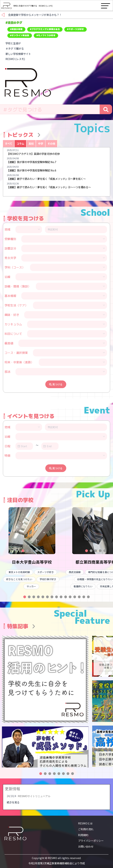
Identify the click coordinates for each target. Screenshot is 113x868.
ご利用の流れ (86, 829)
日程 (7, 446)
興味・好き (12, 315)
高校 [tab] (31, 143)
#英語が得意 (16, 29)
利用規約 (83, 835)
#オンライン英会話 (20, 35)
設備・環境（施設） (18, 286)
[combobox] (50, 109)
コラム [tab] (20, 143)
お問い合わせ (86, 846)
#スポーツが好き (75, 29)
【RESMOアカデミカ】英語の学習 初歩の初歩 (33, 154)
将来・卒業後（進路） (19, 362)
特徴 (7, 456)
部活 (7, 372)
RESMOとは (85, 823)
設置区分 (10, 248)
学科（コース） (15, 267)
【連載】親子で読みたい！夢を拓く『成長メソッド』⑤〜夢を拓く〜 (46, 179)
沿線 (7, 277)
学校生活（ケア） (16, 305)
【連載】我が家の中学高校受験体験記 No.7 (31, 162)
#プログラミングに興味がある (45, 29)
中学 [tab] (41, 143)
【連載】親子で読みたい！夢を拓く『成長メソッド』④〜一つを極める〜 (49, 187)
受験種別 (10, 239)
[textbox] (50, 109)
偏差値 (9, 343)
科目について (13, 334)
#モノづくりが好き (46, 35)
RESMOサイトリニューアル (34, 796)
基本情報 (10, 296)
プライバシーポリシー (91, 841)
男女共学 (10, 258)
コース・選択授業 (16, 353)
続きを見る (13, 802)
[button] (23, 551)
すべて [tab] (9, 143)
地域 (7, 229)
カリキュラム (13, 324)
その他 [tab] (51, 143)
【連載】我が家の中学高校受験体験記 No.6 (31, 170)
